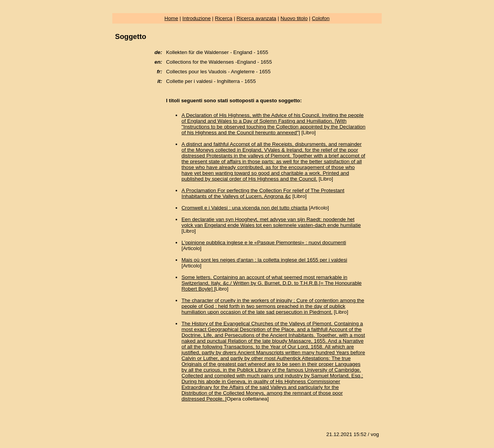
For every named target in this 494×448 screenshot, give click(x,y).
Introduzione (197, 18)
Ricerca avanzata (256, 18)
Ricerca (224, 18)
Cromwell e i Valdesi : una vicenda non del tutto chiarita (244, 208)
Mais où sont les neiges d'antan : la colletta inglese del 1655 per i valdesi (264, 260)
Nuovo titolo (294, 18)
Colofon (321, 18)
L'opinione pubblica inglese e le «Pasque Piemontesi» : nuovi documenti (264, 243)
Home (171, 18)
